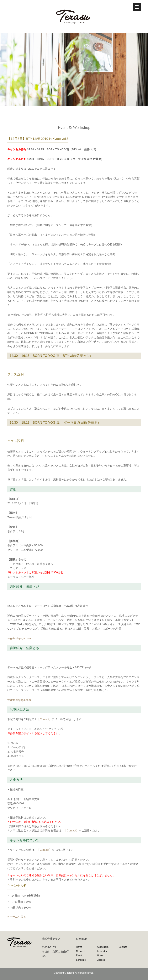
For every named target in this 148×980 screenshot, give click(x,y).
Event (79, 955)
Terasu (70, 973)
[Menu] (137, 7)
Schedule (81, 960)
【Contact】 (44, 719)
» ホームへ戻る (17, 917)
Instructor (102, 951)
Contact (123, 947)
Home (79, 947)
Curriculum (103, 947)
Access (101, 960)
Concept (80, 951)
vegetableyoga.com (19, 638)
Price (100, 955)
